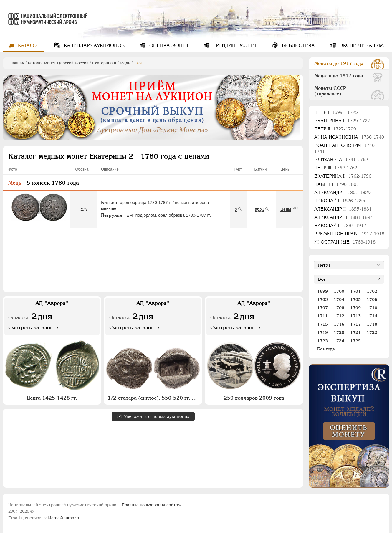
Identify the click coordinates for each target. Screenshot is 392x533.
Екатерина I (342, 121)
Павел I (337, 184)
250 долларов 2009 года (254, 398)
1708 (339, 308)
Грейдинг (234, 45)
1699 (322, 291)
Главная (16, 63)
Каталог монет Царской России (58, 63)
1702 (372, 291)
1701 (355, 291)
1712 (339, 316)
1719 (322, 332)
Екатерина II (104, 63)
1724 (339, 341)
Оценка (168, 45)
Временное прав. (349, 234)
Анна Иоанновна (349, 137)
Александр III (344, 217)
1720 (339, 332)
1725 (355, 341)
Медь (125, 63)
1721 (355, 332)
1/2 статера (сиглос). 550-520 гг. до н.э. (154, 398)
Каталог (28, 45)
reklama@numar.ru (62, 518)
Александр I (342, 192)
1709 (355, 308)
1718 (372, 324)
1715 (322, 324)
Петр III (336, 168)
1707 (322, 308)
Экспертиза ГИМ (361, 45)
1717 (355, 324)
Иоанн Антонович (345, 148)
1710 (372, 308)
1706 (372, 299)
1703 (322, 299)
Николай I (340, 201)
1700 (339, 291)
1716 (339, 324)
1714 (372, 316)
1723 (322, 341)
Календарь (94, 45)
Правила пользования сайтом (151, 505)
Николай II (340, 225)
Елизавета (341, 159)
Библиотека (298, 45)
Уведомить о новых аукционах (157, 416)
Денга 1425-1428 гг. (52, 398)
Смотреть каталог (30, 327)
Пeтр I (336, 112)
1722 (372, 332)
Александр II (343, 209)
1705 (355, 299)
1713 (355, 316)
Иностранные (345, 242)
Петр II (335, 129)
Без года (326, 349)
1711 (322, 316)
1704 (339, 299)
